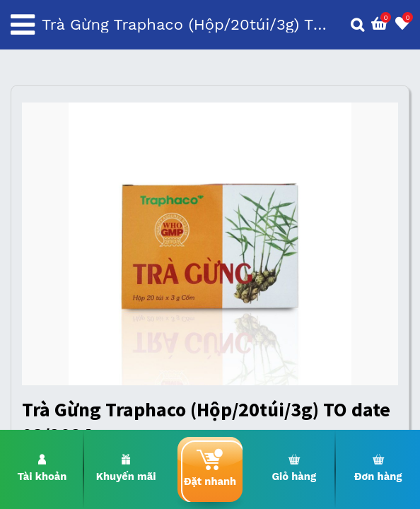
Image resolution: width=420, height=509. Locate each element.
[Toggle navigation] (23, 25)
